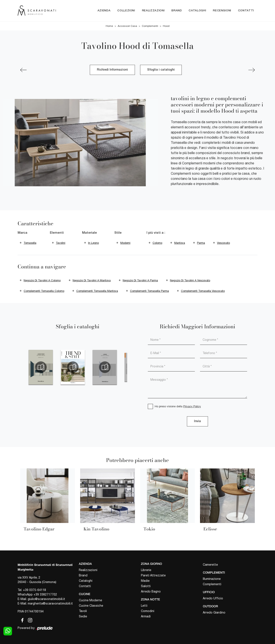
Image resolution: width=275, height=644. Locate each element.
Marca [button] (22, 233)
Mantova (180, 243)
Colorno (157, 243)
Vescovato (223, 243)
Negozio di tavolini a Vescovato (190, 280)
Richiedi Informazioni (112, 70)
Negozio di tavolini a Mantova (92, 280)
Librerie (146, 570)
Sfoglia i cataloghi (161, 70)
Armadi (146, 616)
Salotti (146, 586)
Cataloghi (197, 11)
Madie (145, 581)
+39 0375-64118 (34, 590)
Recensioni (222, 11)
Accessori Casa (127, 26)
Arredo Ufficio (213, 598)
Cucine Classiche (91, 606)
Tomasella (30, 243)
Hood (166, 26)
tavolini (61, 243)
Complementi (150, 26)
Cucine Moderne (90, 600)
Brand (177, 11)
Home (109, 26)
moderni (125, 243)
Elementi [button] (57, 233)
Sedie (83, 616)
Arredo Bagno (151, 591)
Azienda (104, 11)
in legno (93, 243)
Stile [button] (118, 233)
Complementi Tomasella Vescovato (203, 291)
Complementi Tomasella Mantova (97, 291)
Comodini (148, 611)
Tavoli (83, 611)
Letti (144, 606)
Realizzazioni (153, 11)
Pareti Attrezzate (153, 575)
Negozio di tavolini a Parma (140, 280)
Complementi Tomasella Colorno (44, 291)
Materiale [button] (89, 233)
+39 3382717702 (45, 595)
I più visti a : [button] (156, 233)
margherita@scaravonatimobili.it (50, 604)
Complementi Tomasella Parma (149, 291)
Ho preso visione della (178, 406)
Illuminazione (212, 579)
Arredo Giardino (214, 612)
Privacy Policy (192, 406)
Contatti (246, 11)
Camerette (210, 565)
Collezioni (126, 11)
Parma (201, 243)
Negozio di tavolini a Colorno (42, 280)
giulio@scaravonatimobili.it (46, 599)
